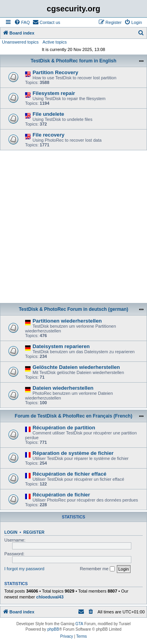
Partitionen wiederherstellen (67, 321)
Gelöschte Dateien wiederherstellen (76, 367)
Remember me (97, 569)
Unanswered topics (20, 42)
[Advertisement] (73, 228)
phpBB (53, 629)
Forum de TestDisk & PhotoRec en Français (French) (74, 416)
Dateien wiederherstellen (63, 388)
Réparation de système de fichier (73, 453)
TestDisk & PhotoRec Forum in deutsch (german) (73, 309)
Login (11, 532)
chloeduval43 (50, 597)
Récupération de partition (64, 428)
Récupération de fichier (61, 495)
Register (34, 532)
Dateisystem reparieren (61, 346)
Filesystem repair (54, 93)
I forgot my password (24, 569)
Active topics (55, 42)
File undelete (48, 114)
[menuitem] (22, 22)
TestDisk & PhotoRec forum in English (73, 61)
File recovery (48, 135)
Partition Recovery (55, 72)
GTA (79, 624)
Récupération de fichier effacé (69, 474)
